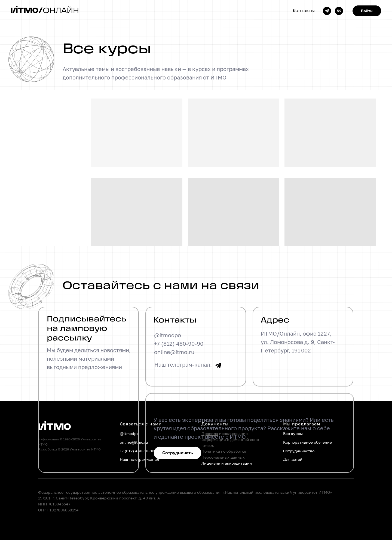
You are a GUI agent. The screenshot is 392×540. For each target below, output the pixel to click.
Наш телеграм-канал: (183, 364)
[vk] (339, 11)
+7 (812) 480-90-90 (179, 343)
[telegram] (327, 11)
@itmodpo (168, 335)
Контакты (304, 11)
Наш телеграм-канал (139, 459)
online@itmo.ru (174, 352)
